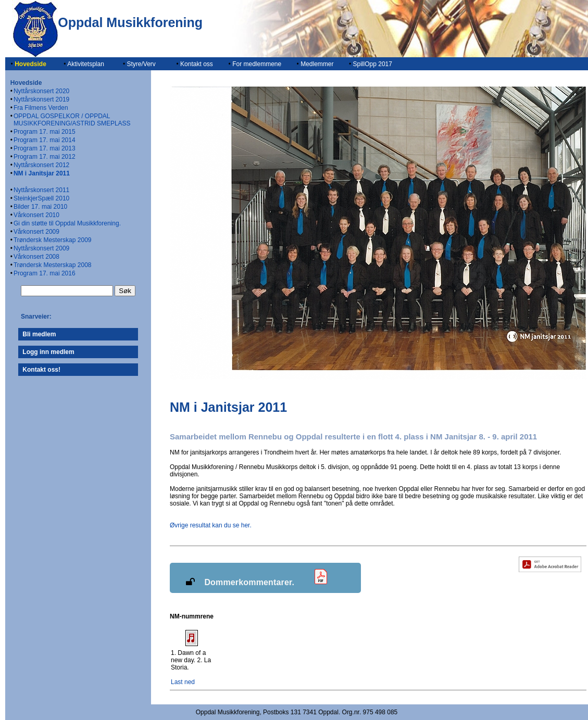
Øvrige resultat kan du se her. (211, 525)
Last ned (183, 682)
